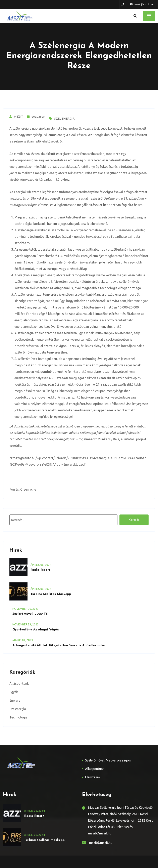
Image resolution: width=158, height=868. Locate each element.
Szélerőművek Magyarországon (108, 760)
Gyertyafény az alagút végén (36, 630)
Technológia (18, 717)
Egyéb (14, 692)
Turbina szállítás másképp (51, 594)
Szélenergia (62, 119)
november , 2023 (26, 609)
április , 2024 (41, 565)
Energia (15, 700)
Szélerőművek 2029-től (30, 614)
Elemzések (93, 777)
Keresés (134, 520)
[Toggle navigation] (149, 16)
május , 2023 (23, 640)
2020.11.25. (36, 117)
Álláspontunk (19, 684)
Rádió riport (40, 570)
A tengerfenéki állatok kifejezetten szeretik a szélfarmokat (60, 645)
